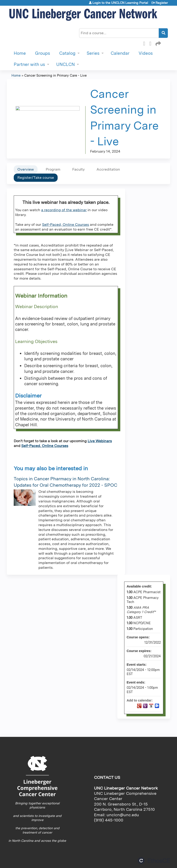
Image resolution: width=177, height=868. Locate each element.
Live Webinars (100, 441)
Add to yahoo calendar (145, 706)
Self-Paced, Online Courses (66, 225)
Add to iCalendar (151, 706)
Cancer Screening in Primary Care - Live (55, 75)
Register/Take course (36, 178)
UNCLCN (66, 64)
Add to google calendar (139, 706)
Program (53, 169)
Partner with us (29, 64)
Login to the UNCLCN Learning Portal (120, 3)
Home (20, 53)
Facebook (145, 43)
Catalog (67, 53)
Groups (43, 53)
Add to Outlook (157, 706)
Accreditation (108, 169)
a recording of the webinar (64, 210)
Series (93, 53)
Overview (26, 169)
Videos (146, 53)
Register (162, 3)
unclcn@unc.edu (123, 815)
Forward (158, 43)
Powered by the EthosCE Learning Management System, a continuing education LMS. (154, 861)
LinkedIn (152, 43)
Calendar (120, 53)
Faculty (78, 169)
